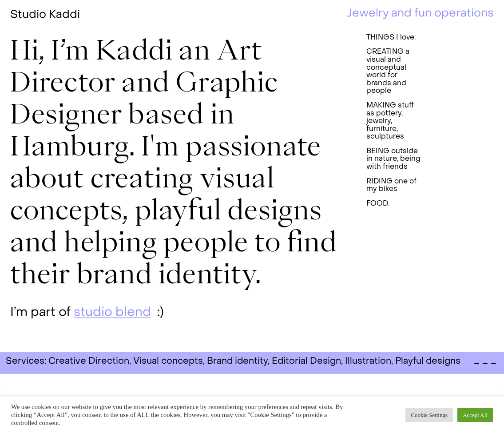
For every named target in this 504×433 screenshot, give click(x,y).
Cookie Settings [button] (429, 415)
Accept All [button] (475, 415)
